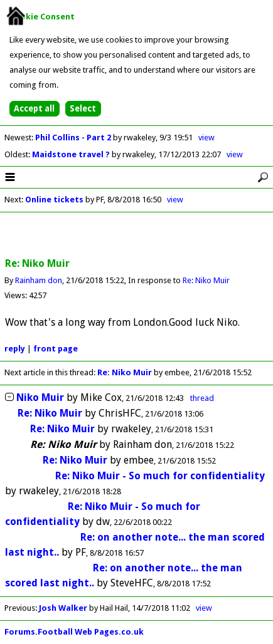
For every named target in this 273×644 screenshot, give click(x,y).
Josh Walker (63, 608)
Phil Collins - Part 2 (74, 138)
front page (56, 349)
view (206, 138)
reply (15, 349)
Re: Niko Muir (206, 280)
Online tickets (54, 200)
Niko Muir (40, 397)
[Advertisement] (137, 236)
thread (202, 398)
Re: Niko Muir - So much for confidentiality (160, 476)
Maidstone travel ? (72, 154)
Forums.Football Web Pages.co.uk (74, 632)
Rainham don (39, 280)
